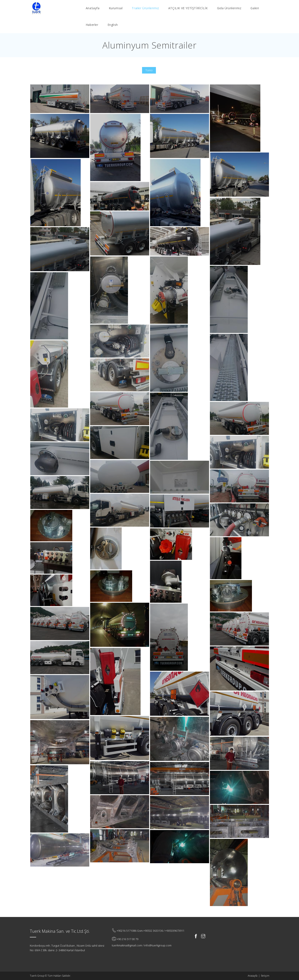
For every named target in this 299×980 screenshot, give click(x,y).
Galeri (255, 8)
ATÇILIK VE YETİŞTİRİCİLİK (188, 8)
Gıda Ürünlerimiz (229, 8)
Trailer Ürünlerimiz (145, 8)
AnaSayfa (93, 8)
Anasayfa (253, 976)
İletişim (265, 976)
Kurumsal (116, 8)
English (113, 25)
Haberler (92, 25)
